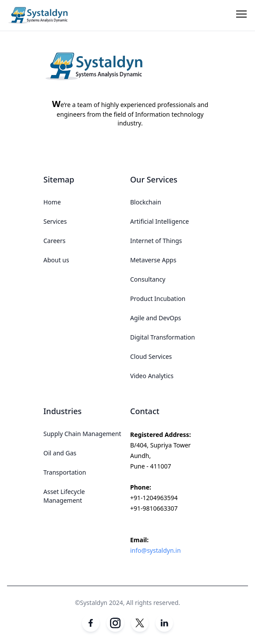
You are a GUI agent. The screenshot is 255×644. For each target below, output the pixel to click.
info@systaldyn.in (156, 550)
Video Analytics (152, 376)
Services (55, 221)
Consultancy (148, 279)
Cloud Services (151, 356)
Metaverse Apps (153, 260)
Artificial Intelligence (159, 221)
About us (56, 260)
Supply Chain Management (82, 434)
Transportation (65, 472)
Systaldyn (94, 603)
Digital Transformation (163, 337)
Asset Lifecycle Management (64, 496)
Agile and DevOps (156, 318)
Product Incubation (158, 299)
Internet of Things (156, 241)
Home (52, 202)
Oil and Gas (60, 453)
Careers (54, 241)
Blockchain (146, 202)
